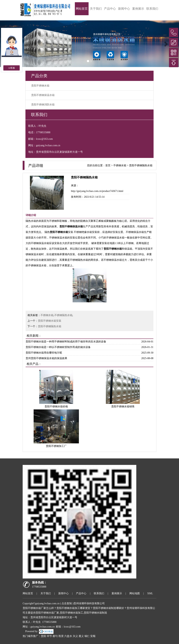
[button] (166, 44)
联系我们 (152, 9)
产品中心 (110, 9)
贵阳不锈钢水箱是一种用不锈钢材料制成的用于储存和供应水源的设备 (66, 342)
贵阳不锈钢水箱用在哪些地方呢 (44, 353)
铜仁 (87, 636)
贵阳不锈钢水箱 (40, 86)
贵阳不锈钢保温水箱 (43, 95)
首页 (108, 165)
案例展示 (138, 9)
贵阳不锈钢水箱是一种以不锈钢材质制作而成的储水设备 (58, 347)
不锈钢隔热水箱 (63, 315)
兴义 (75, 636)
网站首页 (82, 9)
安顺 (93, 636)
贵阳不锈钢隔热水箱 (141, 165)
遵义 (81, 636)
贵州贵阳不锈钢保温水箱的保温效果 (46, 358)
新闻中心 (124, 9)
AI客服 (12, 68)
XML (150, 593)
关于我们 (96, 9)
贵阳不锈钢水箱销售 (123, 407)
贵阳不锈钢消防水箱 (43, 105)
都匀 (55, 636)
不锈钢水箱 (120, 165)
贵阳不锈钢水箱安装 (50, 321)
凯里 (61, 636)
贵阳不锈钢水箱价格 (56, 407)
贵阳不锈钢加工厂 (56, 446)
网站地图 (135, 593)
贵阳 (43, 636)
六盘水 (68, 636)
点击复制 (67, 603)
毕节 (49, 636)
